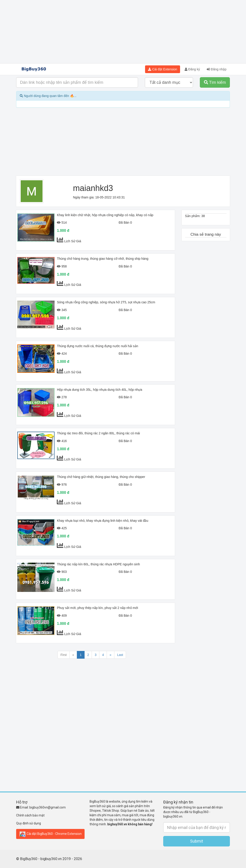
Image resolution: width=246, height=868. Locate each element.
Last (120, 655)
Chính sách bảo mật (30, 815)
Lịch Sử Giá (73, 241)
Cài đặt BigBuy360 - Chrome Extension (50, 834)
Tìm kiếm (215, 82)
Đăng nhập (217, 69)
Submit (197, 841)
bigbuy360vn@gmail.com (48, 807)
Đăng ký (192, 69)
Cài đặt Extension (163, 69)
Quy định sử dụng (29, 823)
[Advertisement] (123, 32)
